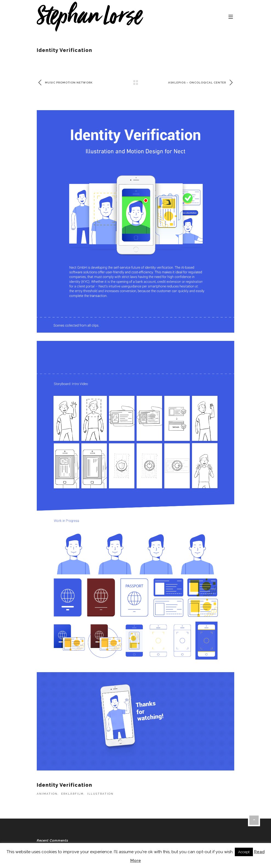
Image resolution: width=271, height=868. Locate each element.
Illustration (100, 794)
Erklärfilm (72, 794)
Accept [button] (244, 852)
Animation (47, 794)
